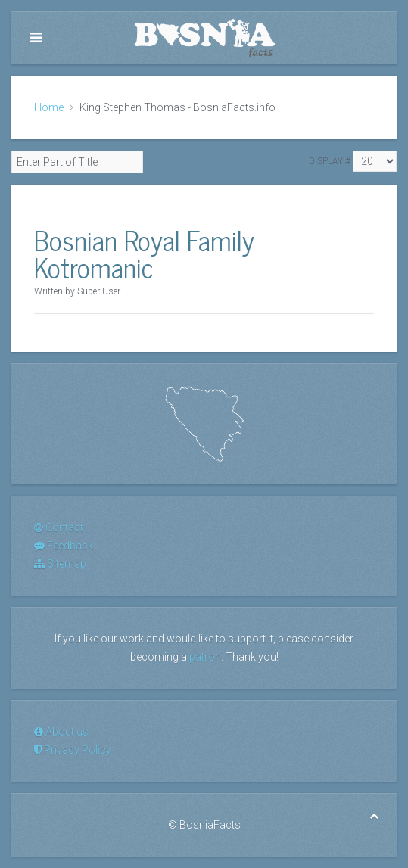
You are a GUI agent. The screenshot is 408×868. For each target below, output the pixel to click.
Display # (330, 161)
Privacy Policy (73, 750)
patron (205, 657)
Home (49, 107)
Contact (59, 527)
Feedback (64, 546)
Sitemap (60, 564)
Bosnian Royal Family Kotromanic (144, 253)
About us (61, 732)
